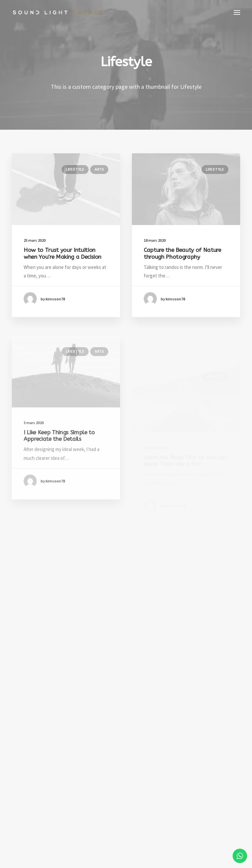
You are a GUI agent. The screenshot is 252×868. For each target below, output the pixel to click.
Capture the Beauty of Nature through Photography (182, 254)
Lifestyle (75, 169)
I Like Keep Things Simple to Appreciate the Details (59, 456)
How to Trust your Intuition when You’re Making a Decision (63, 253)
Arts (99, 169)
